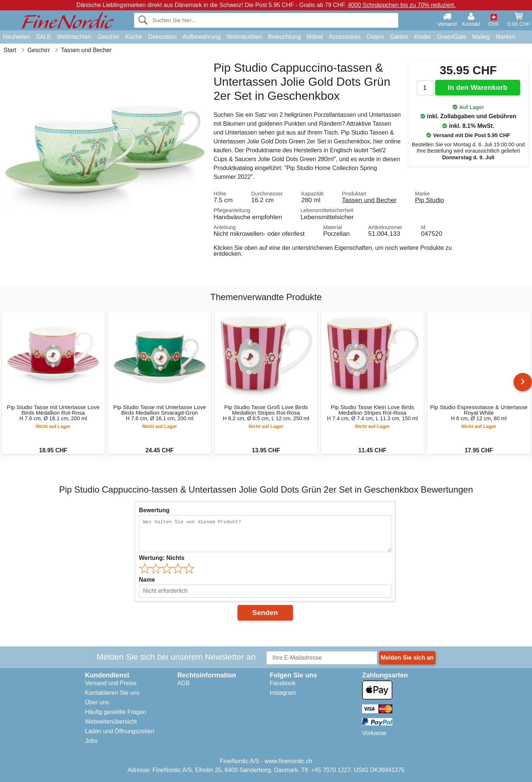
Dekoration (162, 37)
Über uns (97, 702)
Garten (399, 37)
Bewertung (154, 510)
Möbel (315, 37)
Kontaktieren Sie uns (112, 693)
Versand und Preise (111, 683)
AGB (184, 683)
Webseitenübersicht (111, 722)
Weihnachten (74, 37)
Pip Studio (429, 200)
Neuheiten (16, 37)
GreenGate (452, 37)
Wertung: (162, 558)
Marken (505, 37)
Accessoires (345, 37)
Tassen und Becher (369, 200)
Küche (134, 37)
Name (147, 580)
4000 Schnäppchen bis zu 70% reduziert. (402, 5)
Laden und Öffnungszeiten (120, 731)
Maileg (481, 37)
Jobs (91, 741)
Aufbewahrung (202, 37)
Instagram (283, 693)
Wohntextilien (244, 37)
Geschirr (108, 37)
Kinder (423, 37)
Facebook (283, 683)
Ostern (375, 37)
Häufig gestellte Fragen (115, 712)
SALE (43, 37)
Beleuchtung (284, 37)
